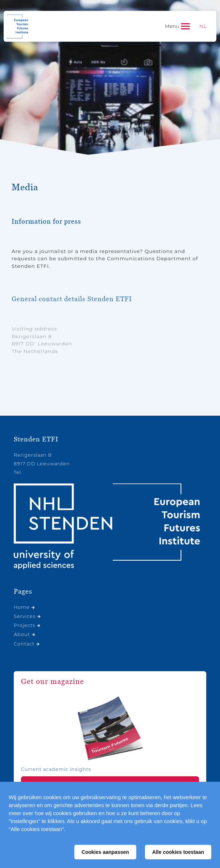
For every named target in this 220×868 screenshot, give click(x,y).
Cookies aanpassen (105, 852)
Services (25, 616)
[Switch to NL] (203, 26)
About (22, 634)
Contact (24, 644)
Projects (24, 625)
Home (22, 607)
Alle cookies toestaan (178, 852)
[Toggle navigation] (177, 26)
